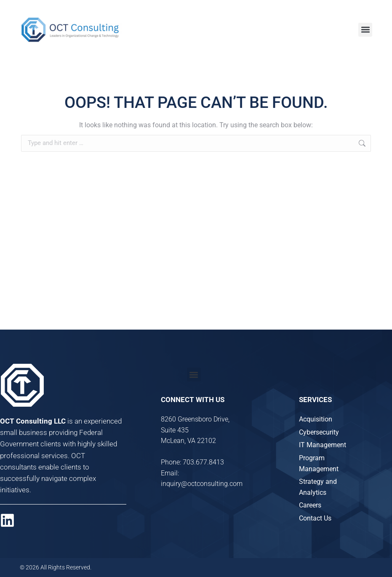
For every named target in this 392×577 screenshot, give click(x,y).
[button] (365, 30)
